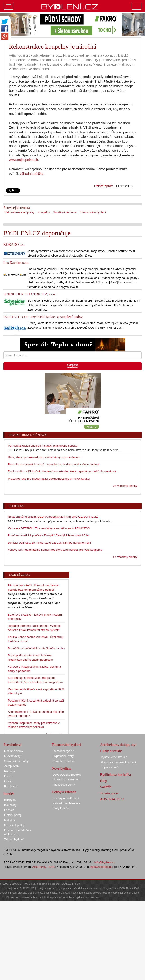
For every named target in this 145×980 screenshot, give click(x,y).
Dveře (8, 776)
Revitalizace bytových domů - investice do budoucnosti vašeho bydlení (54, 464)
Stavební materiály (16, 761)
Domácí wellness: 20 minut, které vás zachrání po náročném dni (49, 543)
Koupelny (44, 212)
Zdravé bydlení (14, 839)
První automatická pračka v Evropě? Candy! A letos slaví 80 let (48, 535)
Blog (104, 781)
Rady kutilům (61, 808)
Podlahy (10, 771)
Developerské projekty (67, 775)
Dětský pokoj (13, 815)
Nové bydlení (61, 768)
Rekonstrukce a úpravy (19, 212)
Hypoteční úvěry (63, 756)
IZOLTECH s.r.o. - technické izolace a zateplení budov (43, 317)
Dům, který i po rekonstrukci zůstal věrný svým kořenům (44, 457)
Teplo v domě (110, 767)
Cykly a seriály (111, 751)
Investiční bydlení (64, 751)
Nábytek (10, 820)
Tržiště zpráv (103, 186)
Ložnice (9, 810)
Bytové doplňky (14, 825)
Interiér (9, 794)
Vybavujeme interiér (114, 757)
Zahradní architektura (67, 803)
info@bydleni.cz (105, 862)
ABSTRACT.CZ (112, 799)
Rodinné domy (14, 751)
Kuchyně (10, 800)
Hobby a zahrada (64, 792)
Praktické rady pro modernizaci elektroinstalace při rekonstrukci (49, 479)
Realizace (11, 786)
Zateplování (12, 766)
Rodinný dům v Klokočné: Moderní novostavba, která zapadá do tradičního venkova (62, 471)
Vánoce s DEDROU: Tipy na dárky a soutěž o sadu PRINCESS (49, 528)
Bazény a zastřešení (66, 798)
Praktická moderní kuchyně (119, 762)
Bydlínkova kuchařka (115, 775)
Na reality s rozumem (66, 779)
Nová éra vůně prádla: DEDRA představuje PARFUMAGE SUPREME (53, 517)
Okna (8, 781)
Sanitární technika (65, 212)
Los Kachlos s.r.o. (16, 263)
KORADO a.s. (14, 244)
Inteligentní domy (64, 785)
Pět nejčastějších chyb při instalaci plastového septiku (43, 446)
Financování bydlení (93, 212)
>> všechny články (125, 486)
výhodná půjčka (32, 174)
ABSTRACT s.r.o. (44, 867)
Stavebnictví (12, 745)
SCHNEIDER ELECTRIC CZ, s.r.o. (30, 294)
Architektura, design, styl (118, 745)
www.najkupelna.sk (23, 160)
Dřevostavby (12, 756)
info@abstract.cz (101, 867)
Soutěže (106, 787)
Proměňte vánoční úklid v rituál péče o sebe (36, 648)
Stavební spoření (64, 761)
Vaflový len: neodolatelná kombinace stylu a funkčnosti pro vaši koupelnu (55, 550)
